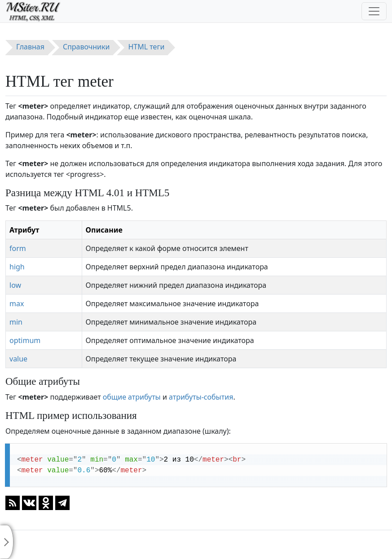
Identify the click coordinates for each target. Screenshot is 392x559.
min (16, 322)
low (15, 285)
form (18, 248)
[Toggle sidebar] (7, 542)
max (17, 304)
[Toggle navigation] (374, 11)
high (17, 267)
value (18, 359)
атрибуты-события (201, 397)
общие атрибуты (132, 397)
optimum (25, 340)
